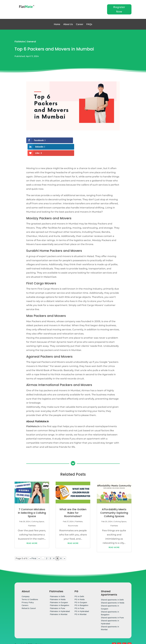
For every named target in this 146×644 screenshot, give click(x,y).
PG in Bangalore (81, 593)
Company (26, 584)
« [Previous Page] (39, 546)
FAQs (89, 24)
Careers (25, 593)
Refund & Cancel (29, 596)
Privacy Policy (28, 590)
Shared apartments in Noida (113, 590)
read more (32, 530)
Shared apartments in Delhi (112, 587)
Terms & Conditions (30, 587)
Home (57, 24)
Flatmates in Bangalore (60, 593)
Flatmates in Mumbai (59, 602)
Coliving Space (38, 509)
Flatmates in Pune (57, 596)
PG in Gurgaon (81, 590)
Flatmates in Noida (58, 587)
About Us (68, 24)
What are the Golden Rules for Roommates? (73, 500)
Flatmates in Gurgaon (59, 590)
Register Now (119, 9)
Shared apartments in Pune (112, 605)
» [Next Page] (65, 546)
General (31, 42)
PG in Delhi (79, 584)
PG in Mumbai (80, 602)
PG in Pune (79, 596)
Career (80, 24)
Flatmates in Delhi (57, 584)
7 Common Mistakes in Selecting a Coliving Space (32, 500)
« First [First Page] (33, 546)
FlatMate (20, 42)
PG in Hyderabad (82, 599)
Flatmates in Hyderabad (60, 599)
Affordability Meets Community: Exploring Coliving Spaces (114, 500)
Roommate (73, 513)
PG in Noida (80, 587)
